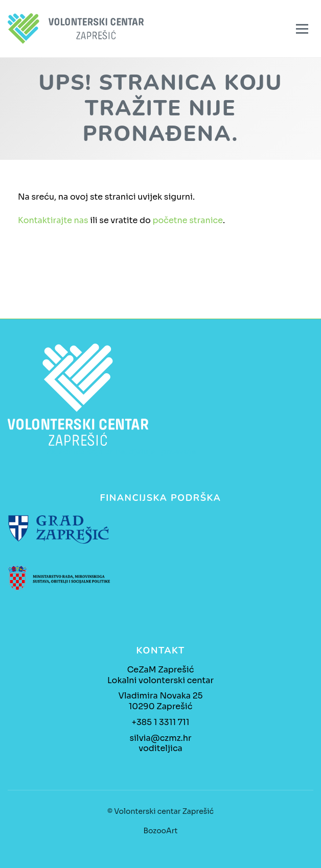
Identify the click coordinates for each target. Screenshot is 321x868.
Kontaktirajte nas (53, 220)
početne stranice (187, 220)
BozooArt (161, 831)
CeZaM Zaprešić (161, 670)
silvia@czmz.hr (161, 738)
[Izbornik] (302, 29)
